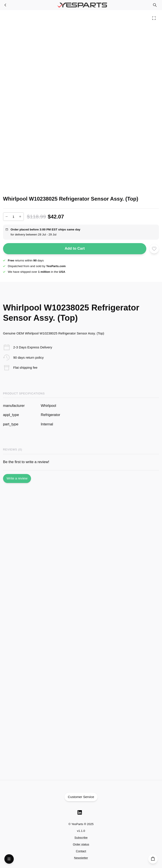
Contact (81, 851)
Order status (81, 844)
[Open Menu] (9, 859)
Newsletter (81, 858)
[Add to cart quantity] (14, 217)
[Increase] (20, 217)
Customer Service (81, 797)
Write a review (17, 478)
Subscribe (81, 838)
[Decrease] (7, 217)
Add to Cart (75, 249)
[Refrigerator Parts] (5, 5)
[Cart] (153, 859)
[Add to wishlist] (154, 249)
